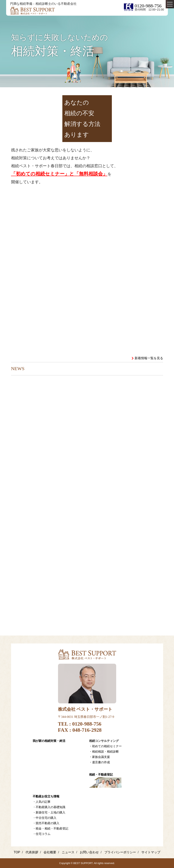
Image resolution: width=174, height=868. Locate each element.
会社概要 (50, 852)
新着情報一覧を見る (149, 358)
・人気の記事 (42, 802)
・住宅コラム (42, 834)
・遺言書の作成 (99, 762)
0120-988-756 (148, 6)
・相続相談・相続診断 (104, 751)
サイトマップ (151, 852)
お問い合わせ (89, 852)
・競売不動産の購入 (46, 823)
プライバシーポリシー (120, 852)
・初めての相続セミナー (105, 746)
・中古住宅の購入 (45, 818)
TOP (17, 852)
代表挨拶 (32, 852)
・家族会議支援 (99, 757)
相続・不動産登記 (101, 774)
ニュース (68, 852)
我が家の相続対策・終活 (49, 741)
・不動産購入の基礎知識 (49, 807)
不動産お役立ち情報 (46, 796)
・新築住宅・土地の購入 (49, 812)
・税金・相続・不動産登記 (50, 828)
